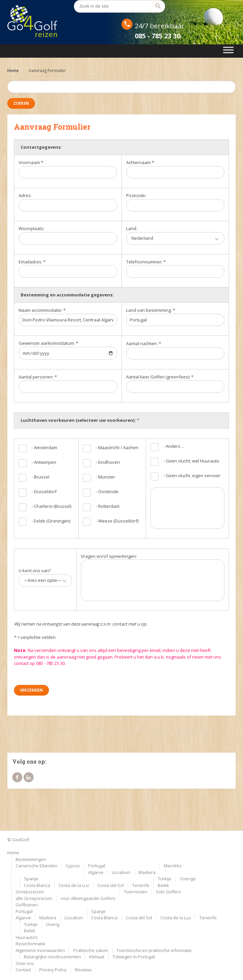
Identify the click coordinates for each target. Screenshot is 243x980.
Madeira (147, 872)
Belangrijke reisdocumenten (52, 957)
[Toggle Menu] (229, 51)
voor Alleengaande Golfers (88, 898)
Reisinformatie (30, 944)
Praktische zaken (91, 950)
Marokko (173, 866)
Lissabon (121, 872)
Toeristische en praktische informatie (154, 950)
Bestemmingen (31, 859)
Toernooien (136, 892)
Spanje (31, 879)
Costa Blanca (37, 885)
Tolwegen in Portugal (134, 957)
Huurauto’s (27, 937)
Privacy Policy (53, 970)
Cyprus (73, 866)
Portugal (97, 866)
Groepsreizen (30, 892)
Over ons (25, 963)
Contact (23, 970)
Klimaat (97, 957)
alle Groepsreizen (34, 898)
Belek (163, 885)
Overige (188, 879)
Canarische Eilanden (36, 866)
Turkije (165, 879)
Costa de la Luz (74, 885)
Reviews (83, 970)
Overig (53, 924)
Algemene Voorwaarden (40, 950)
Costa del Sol (111, 885)
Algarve (96, 872)
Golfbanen (27, 905)
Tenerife (141, 885)
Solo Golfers (168, 892)
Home (13, 71)
